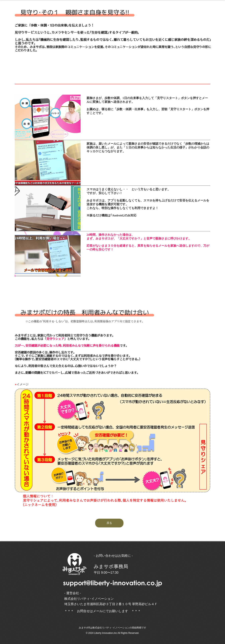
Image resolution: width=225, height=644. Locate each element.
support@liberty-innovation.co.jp (113, 583)
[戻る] (109, 523)
